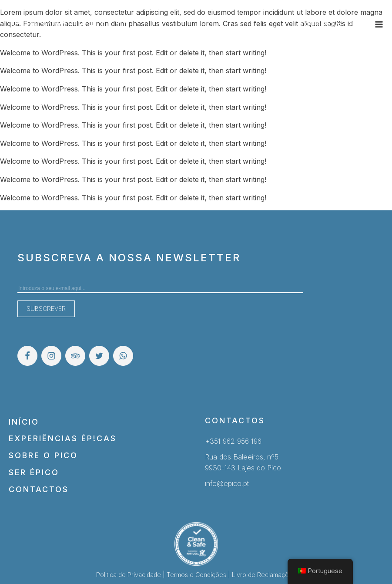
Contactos (39, 489)
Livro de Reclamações (264, 575)
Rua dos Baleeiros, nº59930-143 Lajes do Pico (243, 462)
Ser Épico (34, 472)
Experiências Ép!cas (63, 438)
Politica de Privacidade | (131, 575)
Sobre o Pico (43, 455)
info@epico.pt (227, 483)
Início (24, 422)
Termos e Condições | (199, 575)
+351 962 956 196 (233, 441)
